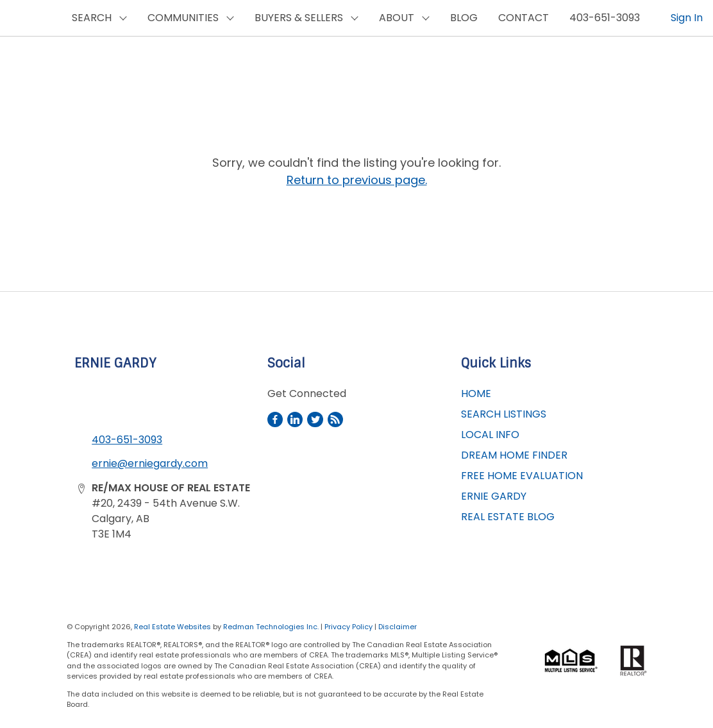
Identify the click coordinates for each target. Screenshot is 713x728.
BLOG (464, 18)
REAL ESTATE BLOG (508, 517)
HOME (476, 394)
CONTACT (524, 18)
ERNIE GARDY (494, 496)
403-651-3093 (605, 18)
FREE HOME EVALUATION (522, 476)
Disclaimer (398, 627)
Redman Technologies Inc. (272, 627)
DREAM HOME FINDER (514, 455)
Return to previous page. (357, 180)
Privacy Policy (348, 627)
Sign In (687, 18)
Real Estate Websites (173, 627)
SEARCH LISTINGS (504, 414)
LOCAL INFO (490, 435)
